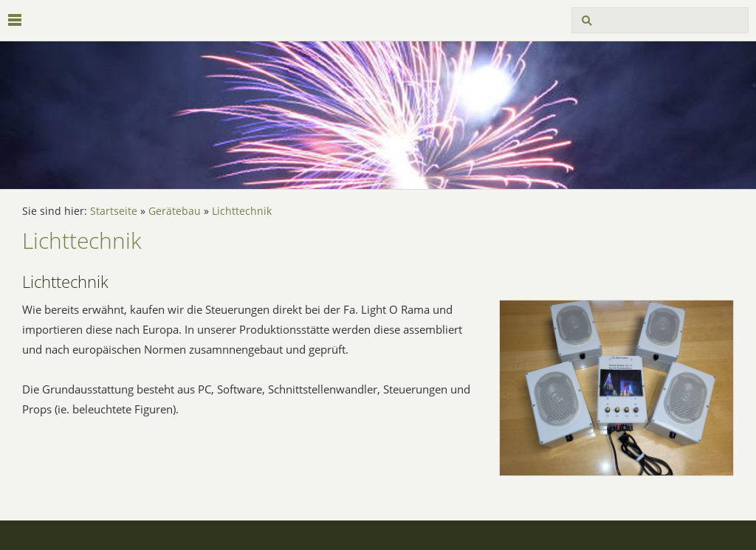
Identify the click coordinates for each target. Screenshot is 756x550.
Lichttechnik (242, 211)
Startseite (114, 211)
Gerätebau (175, 211)
